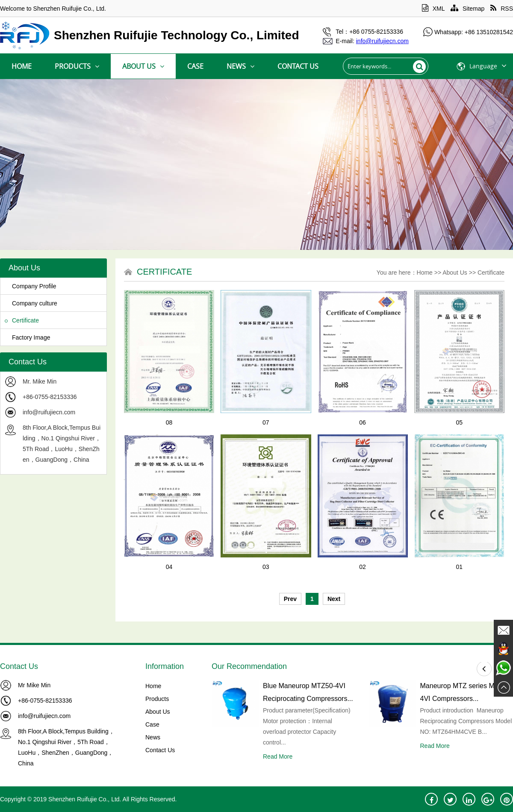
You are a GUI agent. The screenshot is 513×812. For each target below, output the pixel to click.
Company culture (31, 303)
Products (77, 66)
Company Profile (31, 286)
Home (22, 66)
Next (334, 599)
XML (433, 9)
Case (195, 66)
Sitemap (467, 9)
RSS (502, 9)
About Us (143, 66)
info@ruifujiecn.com (49, 412)
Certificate (22, 320)
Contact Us (298, 66)
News (240, 66)
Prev (290, 599)
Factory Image (27, 337)
